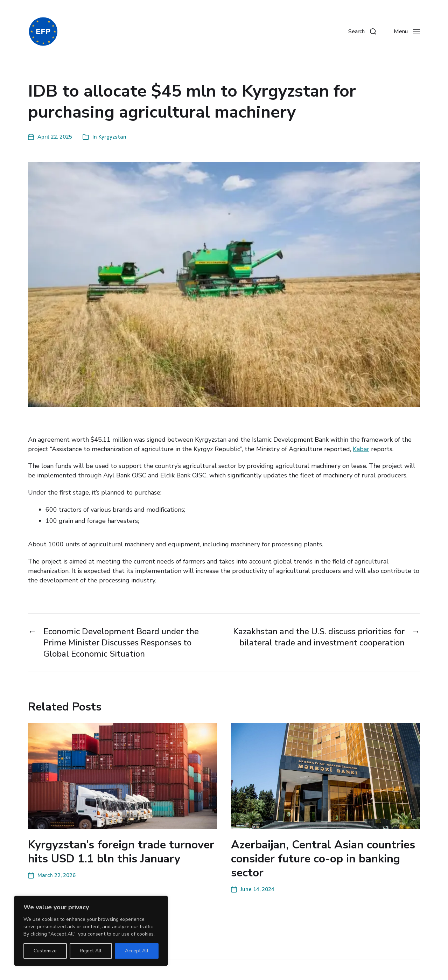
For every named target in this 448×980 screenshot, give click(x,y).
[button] (362, 31)
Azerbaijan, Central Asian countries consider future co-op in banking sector (323, 859)
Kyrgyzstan (112, 137)
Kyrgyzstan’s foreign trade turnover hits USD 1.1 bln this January (121, 852)
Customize (45, 951)
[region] (91, 931)
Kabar (361, 449)
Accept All (137, 951)
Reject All (91, 951)
